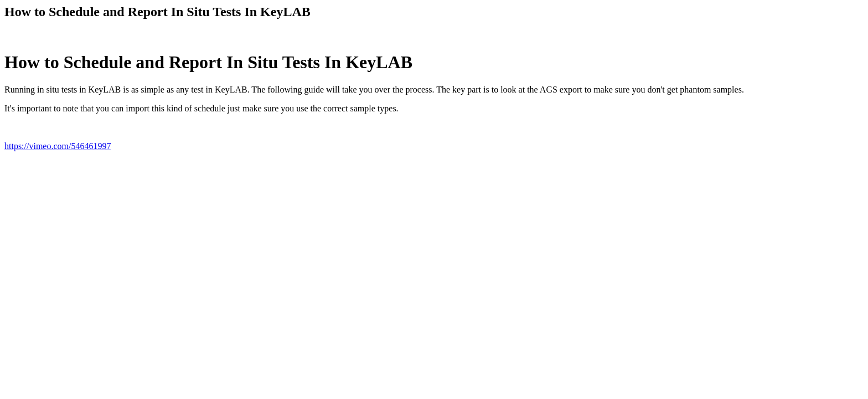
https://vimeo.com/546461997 (58, 146)
